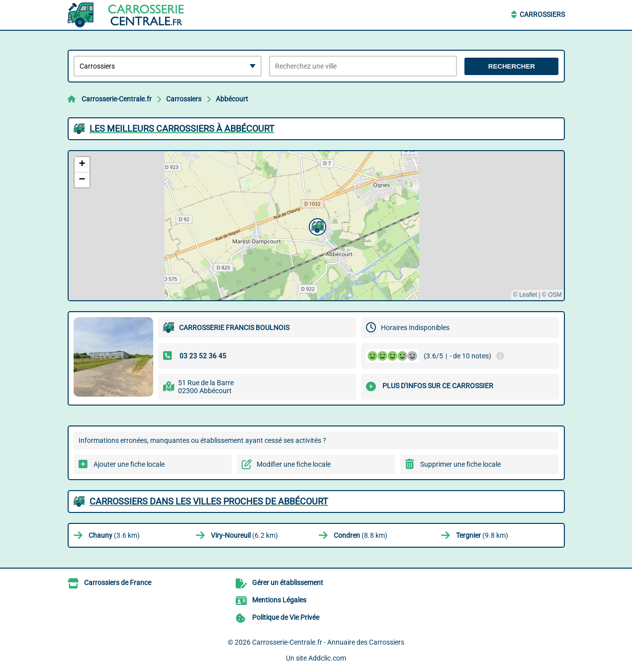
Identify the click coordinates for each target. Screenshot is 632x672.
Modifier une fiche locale (294, 464)
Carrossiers (542, 14)
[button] (316, 226)
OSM (555, 295)
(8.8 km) (361, 535)
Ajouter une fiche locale (129, 464)
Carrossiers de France (118, 583)
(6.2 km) (244, 535)
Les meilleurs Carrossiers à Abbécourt (182, 128)
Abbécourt (232, 99)
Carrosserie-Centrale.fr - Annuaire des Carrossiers (328, 642)
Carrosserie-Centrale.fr (117, 99)
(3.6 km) (114, 535)
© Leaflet (525, 295)
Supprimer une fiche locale (460, 464)
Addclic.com (327, 658)
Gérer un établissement (288, 583)
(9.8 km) (482, 535)
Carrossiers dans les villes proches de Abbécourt (209, 501)
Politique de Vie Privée (286, 617)
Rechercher (512, 66)
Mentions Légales (279, 600)
